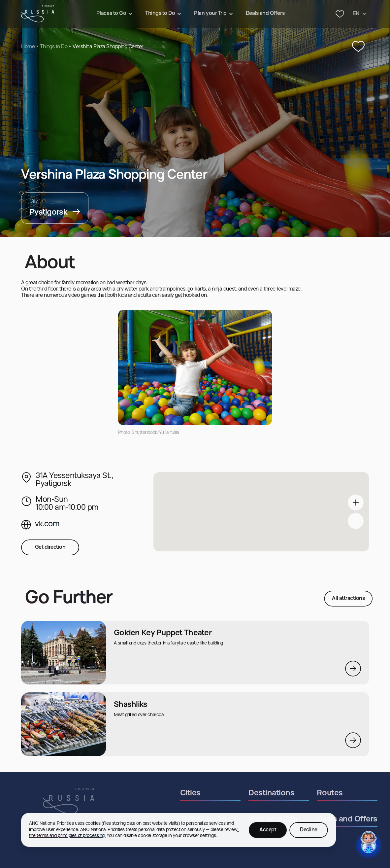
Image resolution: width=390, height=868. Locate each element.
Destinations (292, 793)
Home (28, 47)
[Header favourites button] (340, 14)
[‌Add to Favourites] (358, 47)
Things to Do (54, 47)
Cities (211, 793)
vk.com (47, 524)
